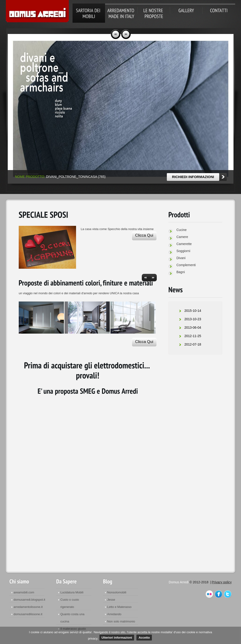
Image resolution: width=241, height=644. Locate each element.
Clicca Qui (144, 235)
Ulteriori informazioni (117, 638)
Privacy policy (222, 582)
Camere (182, 237)
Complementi (186, 265)
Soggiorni (183, 251)
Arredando (114, 614)
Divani (181, 258)
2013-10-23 (193, 319)
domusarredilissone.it (28, 614)
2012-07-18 (193, 344)
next (126, 34)
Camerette (184, 244)
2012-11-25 (193, 336)
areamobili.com (24, 592)
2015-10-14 (193, 311)
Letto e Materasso (119, 607)
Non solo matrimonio (121, 621)
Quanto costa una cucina (72, 618)
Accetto (144, 638)
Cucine (182, 230)
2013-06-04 (193, 328)
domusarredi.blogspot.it (29, 600)
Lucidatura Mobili (72, 592)
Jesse (111, 600)
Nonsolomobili (117, 592)
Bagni (181, 272)
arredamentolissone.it (28, 607)
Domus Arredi (37, 11)
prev (116, 34)
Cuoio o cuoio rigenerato (70, 603)
